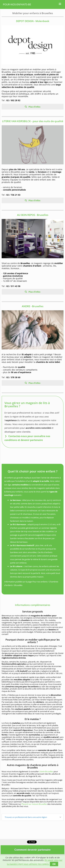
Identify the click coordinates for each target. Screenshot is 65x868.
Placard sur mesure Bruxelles (34, 804)
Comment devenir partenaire (32, 850)
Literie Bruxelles (46, 771)
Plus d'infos (34, 107)
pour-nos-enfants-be (17, 4)
